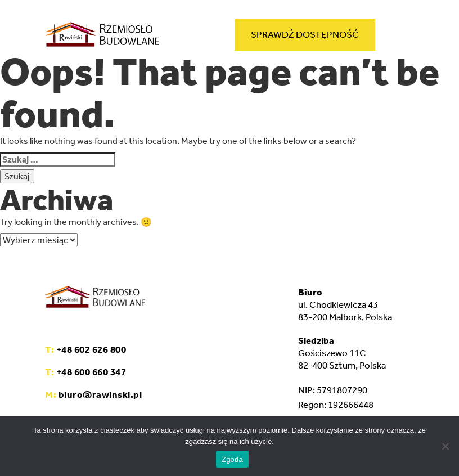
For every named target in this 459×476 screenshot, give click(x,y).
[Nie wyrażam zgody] (445, 446)
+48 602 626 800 (85, 349)
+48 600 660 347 (85, 372)
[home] (102, 36)
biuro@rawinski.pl (93, 394)
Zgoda (232, 459)
